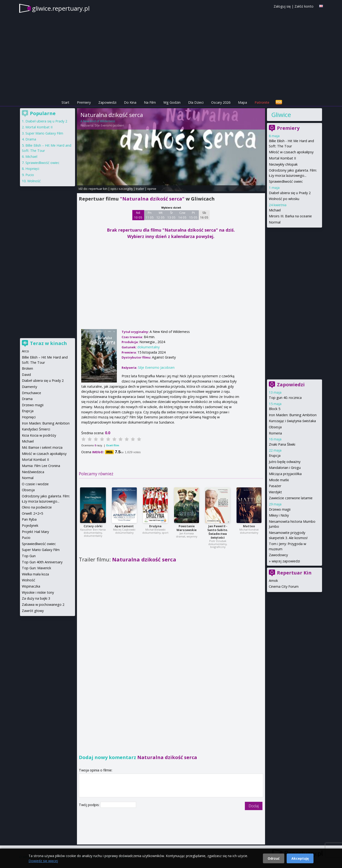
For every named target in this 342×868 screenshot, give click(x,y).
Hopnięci (32, 169)
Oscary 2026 (221, 102)
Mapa (242, 102)
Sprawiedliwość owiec (286, 181)
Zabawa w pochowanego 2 (43, 604)
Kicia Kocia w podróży (39, 435)
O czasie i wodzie (35, 484)
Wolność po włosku (284, 199)
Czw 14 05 (182, 215)
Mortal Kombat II (282, 158)
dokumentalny (148, 347)
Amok (273, 581)
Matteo (249, 526)
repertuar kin (98, 189)
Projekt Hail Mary (35, 532)
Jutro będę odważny (285, 462)
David (26, 375)
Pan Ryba (29, 519)
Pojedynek (30, 525)
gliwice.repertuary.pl (61, 8)
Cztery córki (93, 526)
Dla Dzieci (196, 102)
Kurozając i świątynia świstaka (292, 421)
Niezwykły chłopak (283, 164)
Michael (275, 210)
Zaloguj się (282, 6)
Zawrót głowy (33, 611)
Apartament (124, 526)
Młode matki (279, 480)
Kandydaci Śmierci (36, 429)
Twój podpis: (90, 805)
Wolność (34, 181)
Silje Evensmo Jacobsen (109, 125)
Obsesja (275, 427)
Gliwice (281, 115)
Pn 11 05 (150, 215)
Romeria (275, 433)
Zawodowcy (278, 555)
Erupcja (275, 455)
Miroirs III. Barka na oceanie (290, 216)
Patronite (262, 102)
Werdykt (275, 492)
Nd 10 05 (138, 215)
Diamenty (29, 387)
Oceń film (112, 445)
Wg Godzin (172, 102)
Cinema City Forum (284, 586)
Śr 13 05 (171, 215)
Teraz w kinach (48, 343)
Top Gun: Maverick (36, 568)
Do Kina (130, 102)
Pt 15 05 (193, 215)
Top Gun (29, 556)
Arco (25, 351)
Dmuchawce (31, 393)
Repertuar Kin (294, 573)
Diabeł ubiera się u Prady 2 (290, 193)
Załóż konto (304, 6)
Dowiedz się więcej (43, 861)
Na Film (150, 102)
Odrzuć (274, 858)
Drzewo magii (280, 509)
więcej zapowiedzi (286, 561)
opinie (152, 189)
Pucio (30, 175)
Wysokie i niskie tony (38, 592)
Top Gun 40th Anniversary (42, 562)
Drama (31, 139)
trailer (140, 189)
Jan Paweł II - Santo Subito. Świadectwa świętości (218, 532)
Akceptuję (300, 858)
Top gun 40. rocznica (285, 398)
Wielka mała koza (35, 574)
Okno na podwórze (37, 507)
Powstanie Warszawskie (187, 528)
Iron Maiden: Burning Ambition (293, 415)
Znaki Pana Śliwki (282, 444)
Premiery (84, 102)
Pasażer (275, 486)
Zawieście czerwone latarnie (291, 498)
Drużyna (155, 526)
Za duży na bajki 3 (36, 598)
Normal (275, 222)
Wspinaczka (31, 586)
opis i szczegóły (122, 189)
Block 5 (275, 409)
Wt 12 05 (160, 215)
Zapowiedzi (107, 102)
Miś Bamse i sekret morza (42, 447)
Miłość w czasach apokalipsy (291, 152)
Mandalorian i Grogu (285, 468)
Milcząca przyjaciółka (285, 474)
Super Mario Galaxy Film (44, 133)
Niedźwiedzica (33, 472)
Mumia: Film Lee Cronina (41, 466)
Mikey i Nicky (279, 515)
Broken (27, 368)
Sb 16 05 (204, 215)
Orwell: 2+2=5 (32, 513)
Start (65, 102)
